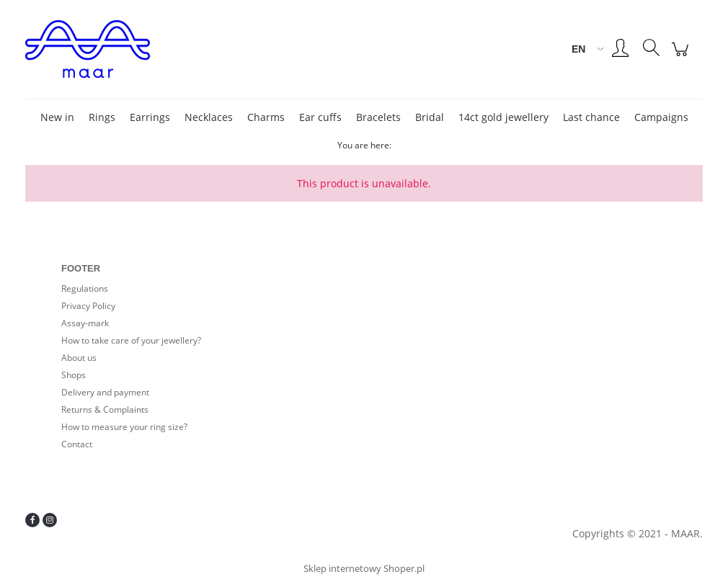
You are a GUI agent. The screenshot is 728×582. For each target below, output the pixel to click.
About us (79, 358)
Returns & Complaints (105, 409)
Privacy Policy (88, 306)
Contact (77, 444)
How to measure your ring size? (124, 427)
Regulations (85, 288)
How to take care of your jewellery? (131, 340)
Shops (74, 375)
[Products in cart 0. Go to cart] (682, 57)
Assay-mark (85, 323)
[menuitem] (57, 117)
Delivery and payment (105, 392)
